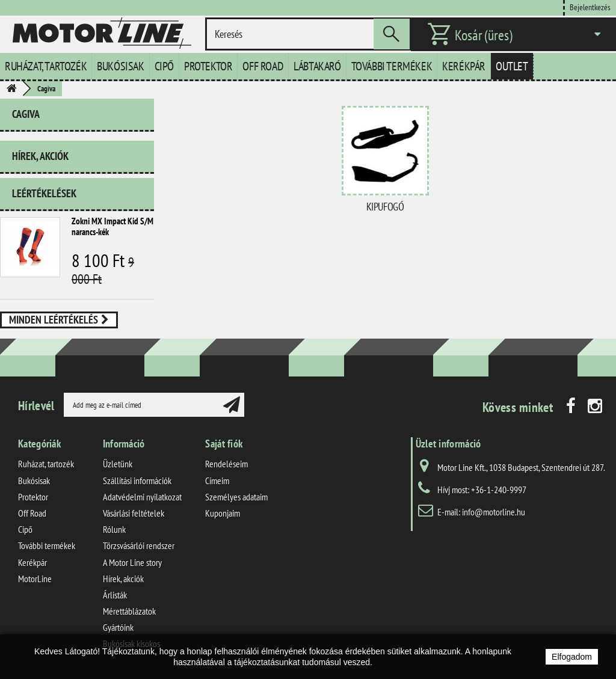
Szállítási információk (137, 481)
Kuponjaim (223, 513)
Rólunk (114, 529)
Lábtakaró (317, 66)
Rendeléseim (226, 464)
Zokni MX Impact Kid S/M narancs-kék (112, 226)
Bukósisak (120, 66)
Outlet (512, 66)
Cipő (164, 66)
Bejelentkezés (590, 7)
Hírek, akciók (40, 156)
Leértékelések (44, 193)
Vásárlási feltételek (134, 513)
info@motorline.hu (494, 512)
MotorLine (35, 579)
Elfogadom (572, 657)
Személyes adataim (236, 497)
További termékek (392, 66)
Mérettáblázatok (129, 611)
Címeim (217, 481)
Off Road (263, 66)
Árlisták (115, 595)
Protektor (208, 66)
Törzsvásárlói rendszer (139, 545)
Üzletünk (118, 464)
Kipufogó (385, 207)
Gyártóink (118, 627)
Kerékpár (464, 66)
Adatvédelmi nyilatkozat (142, 497)
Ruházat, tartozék (46, 66)
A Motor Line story (132, 562)
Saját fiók (224, 444)
